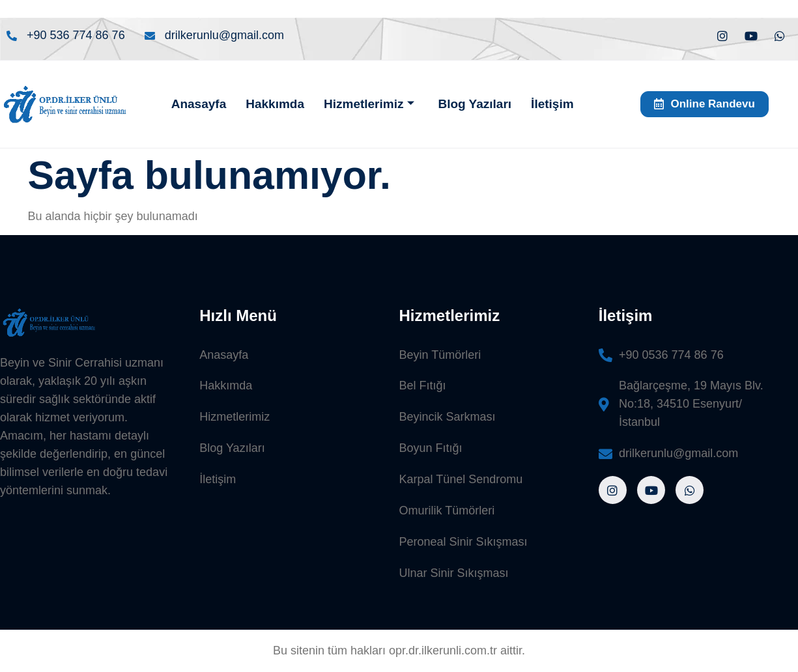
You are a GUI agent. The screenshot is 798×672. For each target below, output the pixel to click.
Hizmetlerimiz (369, 104)
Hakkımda (275, 104)
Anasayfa (199, 104)
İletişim (552, 104)
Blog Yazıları (475, 104)
